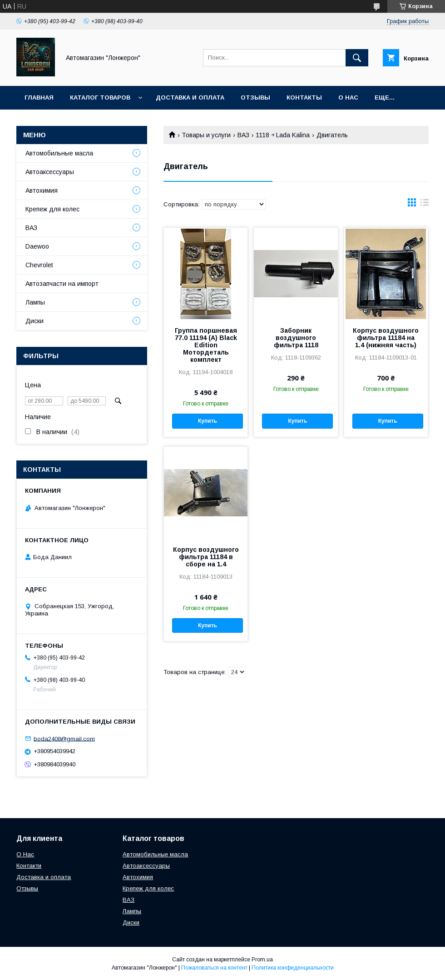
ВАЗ (243, 135)
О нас (348, 97)
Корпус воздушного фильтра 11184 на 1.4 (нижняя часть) (386, 338)
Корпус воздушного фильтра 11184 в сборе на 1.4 (206, 557)
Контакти (29, 866)
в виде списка (425, 205)
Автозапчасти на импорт (62, 284)
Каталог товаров (100, 97)
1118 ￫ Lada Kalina (283, 135)
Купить (208, 421)
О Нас (25, 854)
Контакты (304, 97)
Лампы (35, 302)
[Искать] (357, 58)
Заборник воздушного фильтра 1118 (296, 338)
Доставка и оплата (190, 97)
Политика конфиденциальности (293, 968)
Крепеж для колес (52, 209)
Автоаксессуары (50, 172)
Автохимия (42, 190)
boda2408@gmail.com (64, 738)
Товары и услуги (206, 135)
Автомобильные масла (59, 153)
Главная (39, 97)
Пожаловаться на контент (214, 968)
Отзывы (255, 97)
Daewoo (37, 246)
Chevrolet (39, 265)
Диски (35, 321)
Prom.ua (262, 960)
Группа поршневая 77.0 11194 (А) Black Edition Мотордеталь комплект (206, 345)
